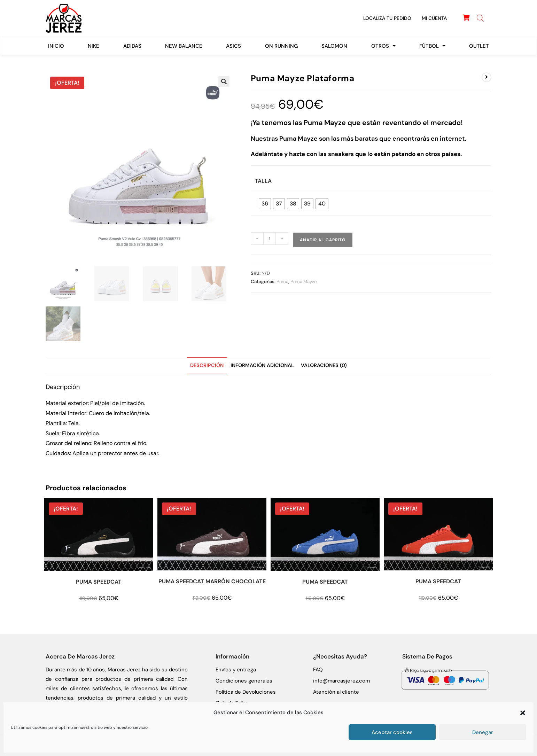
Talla (263, 181)
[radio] (265, 204)
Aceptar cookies (392, 732)
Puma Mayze (303, 282)
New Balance (184, 46)
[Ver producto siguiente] (487, 77)
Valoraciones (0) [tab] (324, 365)
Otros (383, 46)
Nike (94, 46)
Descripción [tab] (207, 365)
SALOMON (334, 46)
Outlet (479, 46)
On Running (281, 46)
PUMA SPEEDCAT (99, 582)
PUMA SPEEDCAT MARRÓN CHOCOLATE (212, 581)
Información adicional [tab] (262, 365)
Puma (282, 282)
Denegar (483, 732)
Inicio (56, 46)
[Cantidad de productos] (270, 239)
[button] (523, 713)
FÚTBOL (432, 46)
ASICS (234, 46)
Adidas (132, 46)
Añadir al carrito (323, 240)
